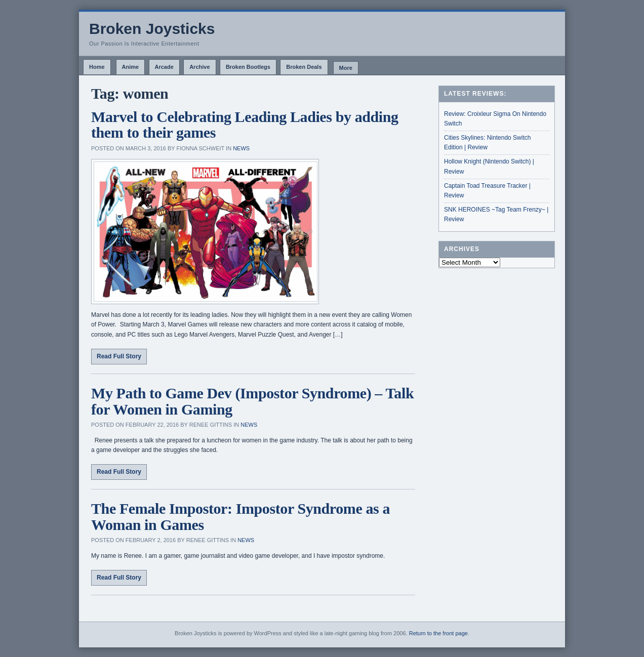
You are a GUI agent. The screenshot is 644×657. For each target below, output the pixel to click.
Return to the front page (438, 633)
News (241, 148)
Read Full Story (119, 356)
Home (97, 67)
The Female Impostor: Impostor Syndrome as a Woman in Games (240, 517)
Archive (199, 67)
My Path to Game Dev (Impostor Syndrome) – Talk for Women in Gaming (252, 401)
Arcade (164, 67)
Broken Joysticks (152, 29)
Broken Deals (304, 67)
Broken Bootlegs (248, 67)
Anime (131, 67)
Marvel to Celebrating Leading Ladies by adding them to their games (245, 125)
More (346, 68)
